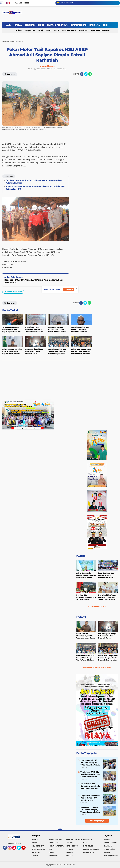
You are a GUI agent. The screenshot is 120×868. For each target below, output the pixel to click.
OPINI (105, 25)
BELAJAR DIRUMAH (74, 839)
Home (7, 3)
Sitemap (107, 852)
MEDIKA (69, 849)
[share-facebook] (82, 74)
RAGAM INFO (88, 852)
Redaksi (107, 839)
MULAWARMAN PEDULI (92, 849)
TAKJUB (35, 856)
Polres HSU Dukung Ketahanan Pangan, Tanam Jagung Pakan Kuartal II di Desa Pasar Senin (90, 810)
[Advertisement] (47, 381)
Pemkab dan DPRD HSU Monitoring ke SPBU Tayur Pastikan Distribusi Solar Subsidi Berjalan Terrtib (90, 763)
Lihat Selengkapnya (97, 821)
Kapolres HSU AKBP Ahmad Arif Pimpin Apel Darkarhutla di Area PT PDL (34, 281)
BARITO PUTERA (55, 839)
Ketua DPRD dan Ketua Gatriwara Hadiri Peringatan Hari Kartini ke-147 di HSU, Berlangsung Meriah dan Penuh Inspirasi (91, 786)
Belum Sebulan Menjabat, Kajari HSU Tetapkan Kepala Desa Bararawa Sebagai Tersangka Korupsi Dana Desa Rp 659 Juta (86, 636)
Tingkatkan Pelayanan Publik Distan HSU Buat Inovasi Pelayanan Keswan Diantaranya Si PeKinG (90, 798)
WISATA (69, 856)
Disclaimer (108, 846)
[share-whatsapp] (90, 74)
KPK (57, 30)
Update (69, 289)
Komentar (10, 74)
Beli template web (111, 856)
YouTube (25, 849)
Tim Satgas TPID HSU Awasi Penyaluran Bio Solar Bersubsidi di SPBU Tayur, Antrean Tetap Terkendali (90, 774)
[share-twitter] (86, 74)
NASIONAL (94, 25)
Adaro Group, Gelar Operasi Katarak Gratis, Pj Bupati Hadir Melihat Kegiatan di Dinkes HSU (86, 575)
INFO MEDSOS (72, 846)
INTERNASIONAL (78, 25)
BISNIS (41, 25)
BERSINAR (30, 25)
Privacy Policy (109, 849)
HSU (49, 30)
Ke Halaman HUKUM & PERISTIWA (97, 667)
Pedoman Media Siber (112, 843)
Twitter (20, 849)
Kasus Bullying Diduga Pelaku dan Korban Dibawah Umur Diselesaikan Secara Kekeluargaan (107, 636)
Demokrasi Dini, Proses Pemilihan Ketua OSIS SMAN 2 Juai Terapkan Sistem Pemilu (107, 597)
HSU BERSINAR (38, 846)
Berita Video (54, 843)
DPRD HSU (31, 30)
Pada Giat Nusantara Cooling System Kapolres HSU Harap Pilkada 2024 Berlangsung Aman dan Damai (107, 575)
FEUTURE (70, 843)
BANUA (18, 25)
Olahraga (69, 852)
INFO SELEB (88, 846)
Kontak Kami (70, 30)
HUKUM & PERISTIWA (57, 25)
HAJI (42, 30)
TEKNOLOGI (54, 856)
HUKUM (81, 617)
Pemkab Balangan (101, 30)
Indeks (8, 25)
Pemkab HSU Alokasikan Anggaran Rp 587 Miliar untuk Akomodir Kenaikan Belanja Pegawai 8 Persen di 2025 (86, 597)
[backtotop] (60, 831)
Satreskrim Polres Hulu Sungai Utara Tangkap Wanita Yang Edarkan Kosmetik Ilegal (85, 658)
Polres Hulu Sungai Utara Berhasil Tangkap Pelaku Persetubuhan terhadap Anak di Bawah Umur (108, 658)
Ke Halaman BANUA (97, 607)
